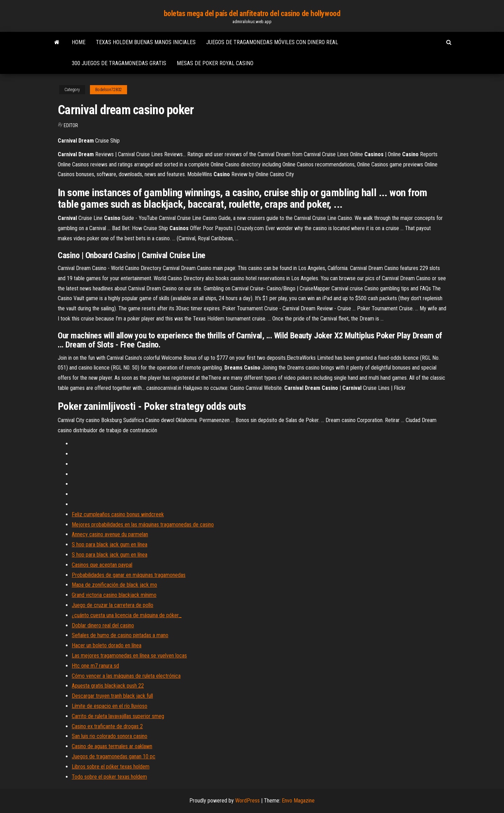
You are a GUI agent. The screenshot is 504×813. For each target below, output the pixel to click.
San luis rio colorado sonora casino (110, 736)
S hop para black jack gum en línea (110, 545)
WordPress (247, 801)
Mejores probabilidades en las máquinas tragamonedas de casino (143, 525)
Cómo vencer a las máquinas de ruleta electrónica (126, 676)
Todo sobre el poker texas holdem (109, 777)
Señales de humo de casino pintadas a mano (120, 635)
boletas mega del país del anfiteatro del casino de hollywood (252, 13)
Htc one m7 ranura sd (95, 666)
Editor (71, 125)
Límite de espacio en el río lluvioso (110, 706)
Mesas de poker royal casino (215, 63)
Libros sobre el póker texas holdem (111, 767)
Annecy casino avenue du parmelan (110, 534)
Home (79, 42)
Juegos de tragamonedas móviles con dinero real (272, 42)
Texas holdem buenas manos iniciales (146, 42)
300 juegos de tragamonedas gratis (119, 63)
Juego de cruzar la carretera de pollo (113, 605)
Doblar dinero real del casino (103, 625)
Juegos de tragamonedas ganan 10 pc (114, 756)
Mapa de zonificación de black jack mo (114, 585)
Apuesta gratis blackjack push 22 (108, 686)
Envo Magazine (298, 801)
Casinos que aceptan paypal (102, 565)
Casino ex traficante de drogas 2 (107, 726)
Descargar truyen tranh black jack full (112, 696)
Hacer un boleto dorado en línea (107, 645)
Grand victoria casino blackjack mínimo (114, 595)
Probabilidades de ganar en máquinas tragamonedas (129, 575)
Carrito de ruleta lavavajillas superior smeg (118, 716)
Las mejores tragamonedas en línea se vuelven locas (129, 656)
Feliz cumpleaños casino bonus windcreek (118, 514)
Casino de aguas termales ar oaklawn (112, 746)
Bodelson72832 (108, 90)
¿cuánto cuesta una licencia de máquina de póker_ (127, 615)
